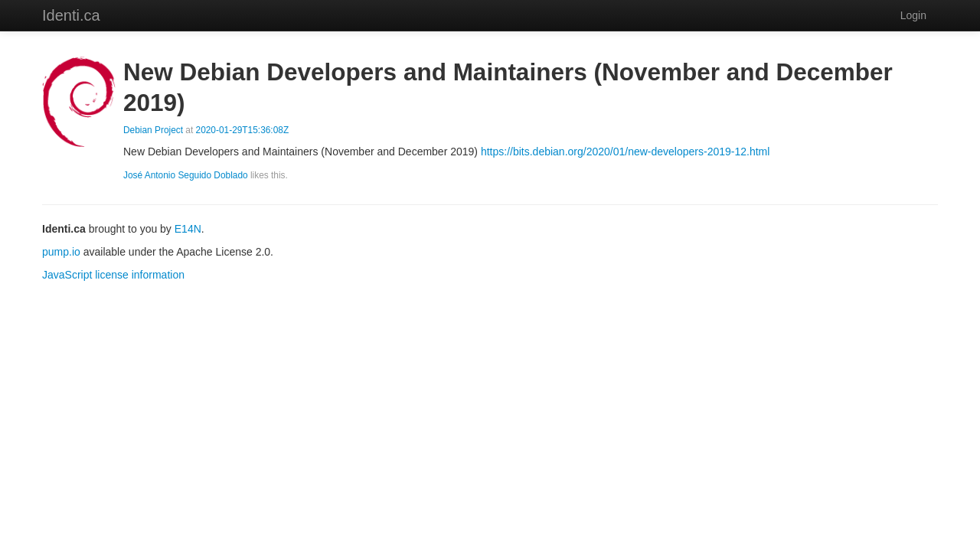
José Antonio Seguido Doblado (186, 175)
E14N (188, 229)
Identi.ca (71, 15)
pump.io (61, 252)
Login (913, 15)
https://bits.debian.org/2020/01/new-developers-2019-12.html (625, 152)
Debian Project (153, 130)
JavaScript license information (113, 275)
